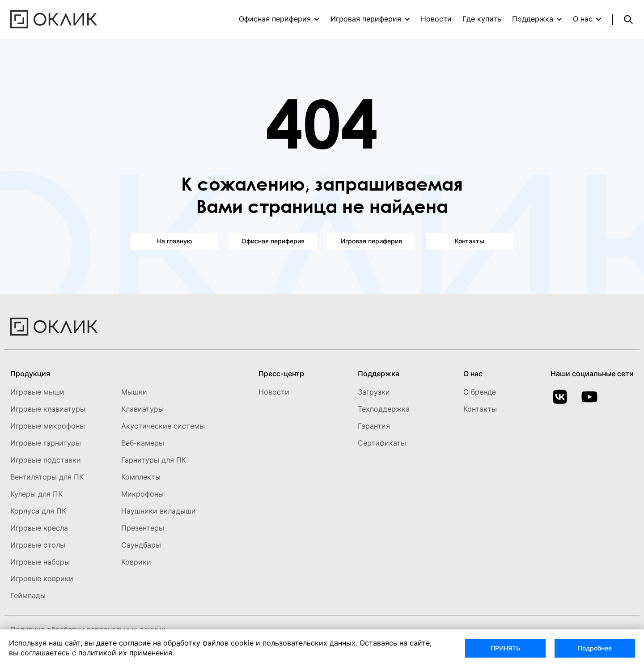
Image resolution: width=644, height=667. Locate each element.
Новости (436, 19)
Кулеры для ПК (36, 494)
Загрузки (374, 392)
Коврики (136, 562)
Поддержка (533, 19)
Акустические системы (163, 426)
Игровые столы (38, 545)
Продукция (30, 374)
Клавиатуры (142, 409)
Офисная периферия (275, 19)
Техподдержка (384, 409)
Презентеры (143, 528)
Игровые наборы (40, 562)
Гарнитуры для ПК (154, 460)
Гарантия (374, 426)
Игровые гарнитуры (46, 443)
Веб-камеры (143, 443)
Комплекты (141, 477)
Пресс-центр (281, 374)
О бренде (480, 392)
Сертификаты (382, 443)
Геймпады (28, 595)
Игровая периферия (366, 19)
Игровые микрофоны (48, 426)
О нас (583, 19)
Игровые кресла (39, 528)
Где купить (482, 19)
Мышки (134, 392)
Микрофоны (142, 494)
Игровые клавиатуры (48, 409)
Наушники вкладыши (159, 511)
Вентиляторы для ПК (47, 477)
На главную (174, 241)
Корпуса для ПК (38, 511)
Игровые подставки (46, 460)
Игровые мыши (37, 392)
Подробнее (595, 648)
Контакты (470, 241)
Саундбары (141, 545)
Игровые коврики (42, 578)
